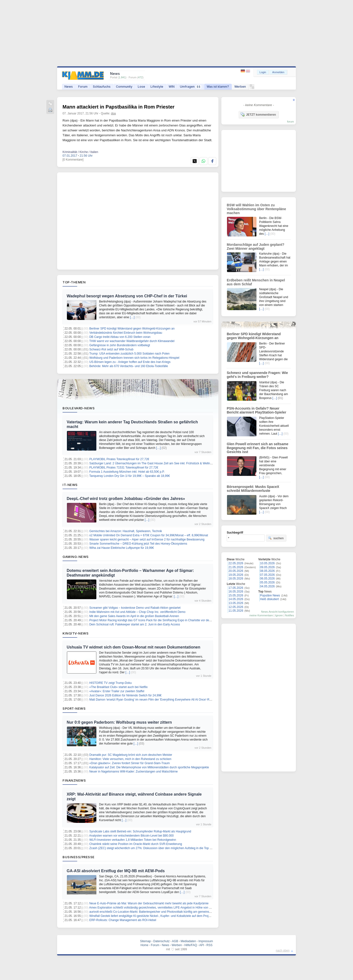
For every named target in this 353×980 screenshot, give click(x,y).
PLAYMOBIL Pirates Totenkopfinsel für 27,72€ (119, 459)
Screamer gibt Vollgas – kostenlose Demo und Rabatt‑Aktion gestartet (135, 608)
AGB (175, 941)
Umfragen (191, 87)
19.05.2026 (236, 575)
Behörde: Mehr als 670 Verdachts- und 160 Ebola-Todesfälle (129, 366)
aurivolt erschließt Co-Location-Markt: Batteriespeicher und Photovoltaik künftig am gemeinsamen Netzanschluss (163, 912)
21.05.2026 (236, 567)
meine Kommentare (261, 615)
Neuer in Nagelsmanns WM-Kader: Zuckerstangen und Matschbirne (133, 772)
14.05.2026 (236, 599)
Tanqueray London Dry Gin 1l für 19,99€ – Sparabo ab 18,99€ (130, 476)
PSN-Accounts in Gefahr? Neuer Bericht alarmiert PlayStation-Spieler (257, 410)
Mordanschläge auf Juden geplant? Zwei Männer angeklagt (256, 247)
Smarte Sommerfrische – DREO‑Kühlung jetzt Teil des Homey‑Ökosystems (138, 544)
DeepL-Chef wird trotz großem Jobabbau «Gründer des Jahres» (126, 499)
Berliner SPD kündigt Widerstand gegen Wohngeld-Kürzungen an (132, 329)
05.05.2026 (267, 582)
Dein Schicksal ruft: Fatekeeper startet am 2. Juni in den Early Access (135, 624)
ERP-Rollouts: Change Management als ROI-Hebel (123, 920)
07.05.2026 (267, 575)
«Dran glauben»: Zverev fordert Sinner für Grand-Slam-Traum (129, 763)
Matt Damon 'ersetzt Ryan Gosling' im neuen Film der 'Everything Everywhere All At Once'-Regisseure (156, 700)
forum (290, 122)
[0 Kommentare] (73, 160)
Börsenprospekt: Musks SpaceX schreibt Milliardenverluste (253, 489)
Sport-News (74, 708)
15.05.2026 (236, 595)
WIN (172, 87)
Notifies (289, 615)
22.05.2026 (236, 563)
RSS (209, 945)
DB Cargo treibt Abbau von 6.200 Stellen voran (120, 337)
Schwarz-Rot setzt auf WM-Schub (111, 349)
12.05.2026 (236, 607)
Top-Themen (74, 282)
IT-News (70, 485)
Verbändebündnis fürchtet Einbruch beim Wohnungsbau (126, 333)
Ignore (279, 615)
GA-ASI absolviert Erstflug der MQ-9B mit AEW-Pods (116, 871)
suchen (276, 538)
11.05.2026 (236, 611)
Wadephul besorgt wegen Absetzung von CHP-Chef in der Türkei (127, 296)
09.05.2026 (267, 567)
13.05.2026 (236, 603)
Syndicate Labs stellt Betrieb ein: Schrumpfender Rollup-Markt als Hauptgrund (140, 831)
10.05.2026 (267, 563)
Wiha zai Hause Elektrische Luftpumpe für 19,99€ (121, 548)
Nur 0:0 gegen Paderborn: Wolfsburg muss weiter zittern (119, 722)
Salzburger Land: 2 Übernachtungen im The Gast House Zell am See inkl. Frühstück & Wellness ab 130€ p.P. (160, 463)
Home (144, 945)
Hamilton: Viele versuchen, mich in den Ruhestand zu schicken (130, 759)
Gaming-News (76, 557)
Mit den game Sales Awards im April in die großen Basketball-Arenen (134, 616)
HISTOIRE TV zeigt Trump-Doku (110, 683)
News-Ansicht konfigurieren (277, 612)
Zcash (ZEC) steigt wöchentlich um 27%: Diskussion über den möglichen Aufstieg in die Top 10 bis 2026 (157, 848)
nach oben (283, 951)
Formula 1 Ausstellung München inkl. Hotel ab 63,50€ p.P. (127, 472)
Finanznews (74, 780)
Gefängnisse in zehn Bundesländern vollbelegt (120, 345)
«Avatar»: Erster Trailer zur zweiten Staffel (117, 691)
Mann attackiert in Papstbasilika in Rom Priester (119, 107)
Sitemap (145, 941)
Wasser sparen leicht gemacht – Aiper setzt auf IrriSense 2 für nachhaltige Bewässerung (147, 539)
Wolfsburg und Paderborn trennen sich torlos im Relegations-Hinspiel (134, 358)
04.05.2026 (267, 586)
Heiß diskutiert (270, 599)
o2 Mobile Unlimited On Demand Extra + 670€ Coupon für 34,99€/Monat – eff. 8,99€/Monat (149, 535)
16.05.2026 (236, 592)
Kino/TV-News (76, 633)
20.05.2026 (236, 571)
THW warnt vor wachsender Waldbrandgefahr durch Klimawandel (132, 341)
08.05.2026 (267, 571)
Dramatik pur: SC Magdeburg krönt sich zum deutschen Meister (131, 755)
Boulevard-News (79, 408)
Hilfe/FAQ (191, 945)
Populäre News (270, 595)
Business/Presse (79, 857)
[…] (132, 317)
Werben (240, 87)
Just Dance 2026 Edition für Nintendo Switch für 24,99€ (125, 695)
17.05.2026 (236, 588)
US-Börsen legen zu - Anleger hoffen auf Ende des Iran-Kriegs (130, 362)
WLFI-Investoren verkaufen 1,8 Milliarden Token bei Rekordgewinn (133, 840)
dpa (113, 113)
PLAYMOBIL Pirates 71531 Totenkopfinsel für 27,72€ (124, 468)
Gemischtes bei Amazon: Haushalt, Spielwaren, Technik (126, 531)
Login (263, 72)
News (69, 87)
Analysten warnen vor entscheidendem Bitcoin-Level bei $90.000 (132, 836)
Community (124, 87)
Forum (83, 87)
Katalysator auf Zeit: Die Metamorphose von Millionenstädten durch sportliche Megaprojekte (149, 767)
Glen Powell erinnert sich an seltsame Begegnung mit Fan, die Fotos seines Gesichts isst (258, 448)
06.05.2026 (267, 579)
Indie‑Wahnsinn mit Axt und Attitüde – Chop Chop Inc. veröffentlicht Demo (137, 612)
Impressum (206, 941)
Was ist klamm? (218, 87)
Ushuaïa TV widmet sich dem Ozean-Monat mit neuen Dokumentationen (133, 647)
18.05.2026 (236, 579)
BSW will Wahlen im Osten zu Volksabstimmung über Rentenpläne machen (256, 209)
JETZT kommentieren (258, 114)
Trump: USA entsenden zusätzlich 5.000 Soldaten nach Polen (129, 354)
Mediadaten (188, 941)
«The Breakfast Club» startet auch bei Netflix (118, 687)
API (202, 945)
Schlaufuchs (102, 87)
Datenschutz (161, 941)
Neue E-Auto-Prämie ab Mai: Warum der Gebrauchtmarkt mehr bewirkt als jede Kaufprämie (149, 903)
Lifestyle (157, 87)
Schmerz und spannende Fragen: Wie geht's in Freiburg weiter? (257, 375)
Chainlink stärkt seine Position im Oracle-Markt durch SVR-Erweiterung (136, 844)
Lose (141, 87)
